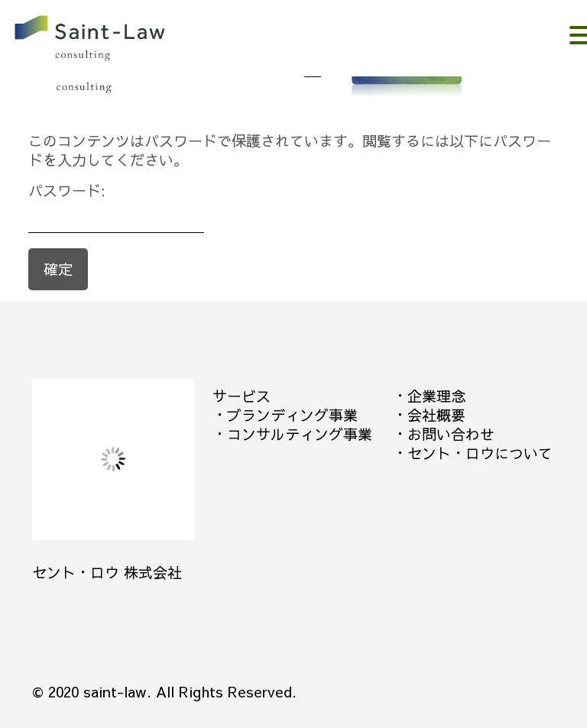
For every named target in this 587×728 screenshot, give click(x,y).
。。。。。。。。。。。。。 (112, 40)
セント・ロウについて (480, 453)
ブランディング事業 (292, 415)
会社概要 (436, 415)
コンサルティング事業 (300, 434)
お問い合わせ (451, 434)
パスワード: (116, 207)
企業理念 (436, 396)
